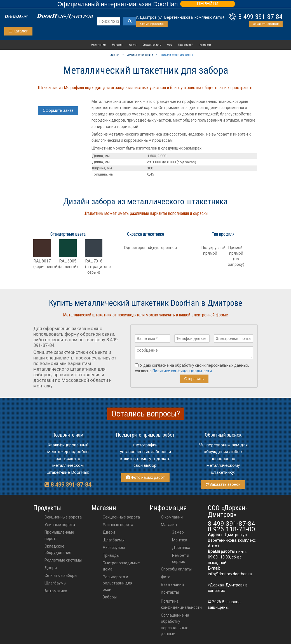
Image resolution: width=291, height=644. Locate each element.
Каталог (18, 31)
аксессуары (114, 548)
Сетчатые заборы (61, 576)
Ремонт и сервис (181, 558)
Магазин (117, 45)
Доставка (181, 548)
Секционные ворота (63, 517)
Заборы (110, 597)
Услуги (133, 45)
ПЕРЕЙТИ (208, 4)
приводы (111, 555)
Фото (170, 45)
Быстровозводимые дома (121, 566)
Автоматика (56, 591)
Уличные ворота (60, 525)
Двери (51, 568)
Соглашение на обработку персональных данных (175, 625)
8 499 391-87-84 (261, 17)
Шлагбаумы (55, 583)
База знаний (186, 45)
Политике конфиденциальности (182, 373)
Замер (178, 532)
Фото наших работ (145, 477)
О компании (98, 45)
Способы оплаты (152, 45)
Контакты (205, 45)
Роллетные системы (63, 560)
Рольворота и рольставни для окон (118, 583)
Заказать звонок (266, 24)
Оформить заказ (58, 110)
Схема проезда (152, 24)
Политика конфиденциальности (181, 604)
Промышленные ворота (59, 535)
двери (109, 532)
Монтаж (180, 540)
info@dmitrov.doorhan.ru (230, 574)
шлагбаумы (114, 540)
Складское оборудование (58, 549)
